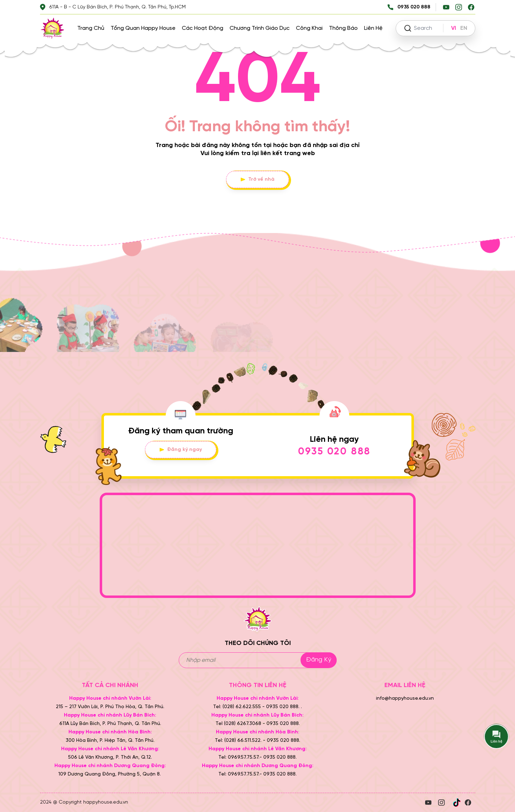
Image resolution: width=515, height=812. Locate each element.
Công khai (309, 28)
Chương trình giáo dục (260, 28)
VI (454, 28)
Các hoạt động (203, 28)
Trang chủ (91, 28)
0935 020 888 (335, 452)
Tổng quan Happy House (143, 28)
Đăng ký (319, 660)
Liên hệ (373, 28)
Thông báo (343, 28)
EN (464, 28)
